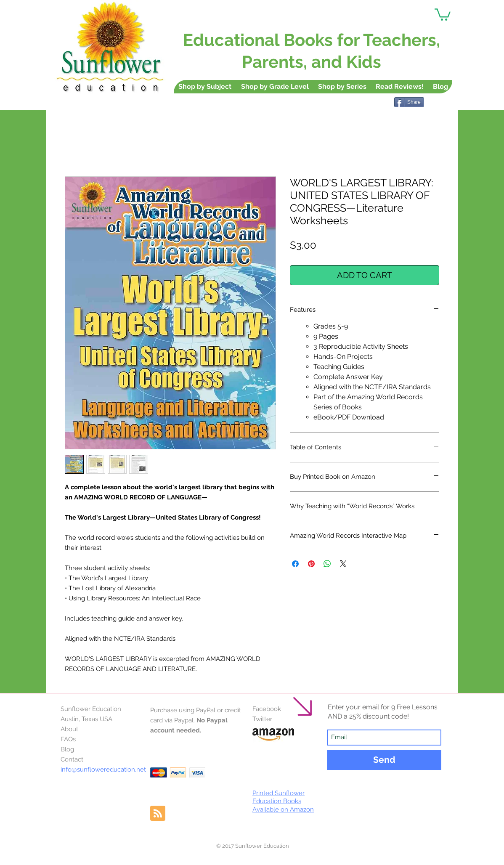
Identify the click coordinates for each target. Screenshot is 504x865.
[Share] (409, 102)
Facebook (267, 709)
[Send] (384, 760)
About (69, 729)
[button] (443, 14)
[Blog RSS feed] (158, 814)
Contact (72, 759)
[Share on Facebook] (295, 564)
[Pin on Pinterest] (311, 564)
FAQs (68, 739)
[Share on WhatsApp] (327, 564)
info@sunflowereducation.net (103, 769)
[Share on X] (343, 564)
